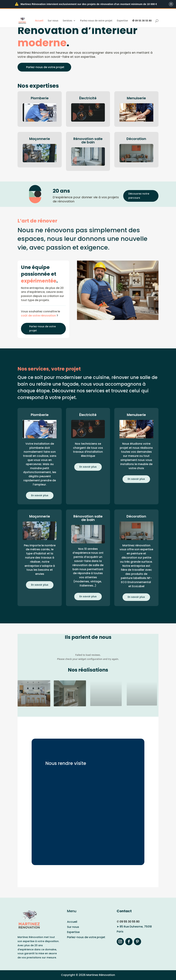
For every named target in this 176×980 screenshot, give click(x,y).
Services (67, 21)
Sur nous (53, 21)
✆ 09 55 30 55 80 (142, 21)
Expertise (122, 21)
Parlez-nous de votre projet (96, 21)
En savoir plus (40, 495)
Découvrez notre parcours (139, 196)
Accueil (39, 21)
